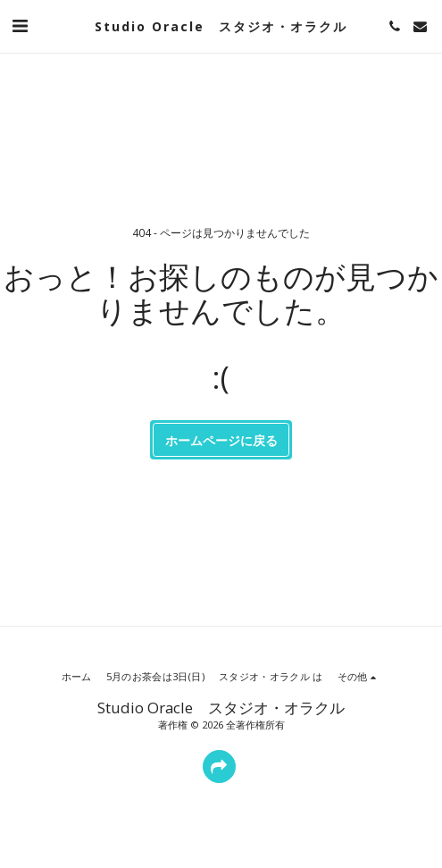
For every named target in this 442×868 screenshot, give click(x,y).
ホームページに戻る (221, 440)
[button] (20, 25)
